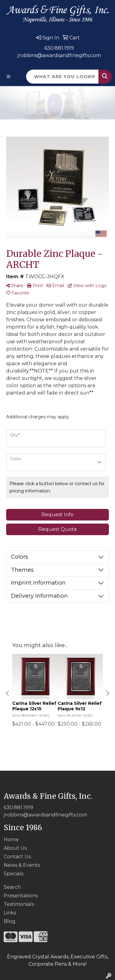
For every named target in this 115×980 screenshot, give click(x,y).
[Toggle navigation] (9, 77)
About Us (15, 848)
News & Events (22, 865)
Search (12, 887)
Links (10, 913)
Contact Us (17, 857)
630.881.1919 (59, 48)
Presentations (21, 896)
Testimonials (19, 904)
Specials (13, 874)
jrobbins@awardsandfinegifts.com (59, 55)
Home (11, 839)
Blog (10, 921)
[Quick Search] (62, 77)
